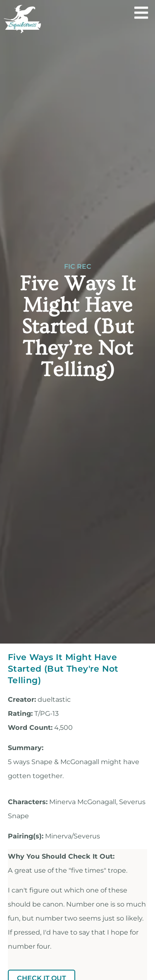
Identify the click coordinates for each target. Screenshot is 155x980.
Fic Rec (78, 267)
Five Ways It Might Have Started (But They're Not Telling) (63, 669)
